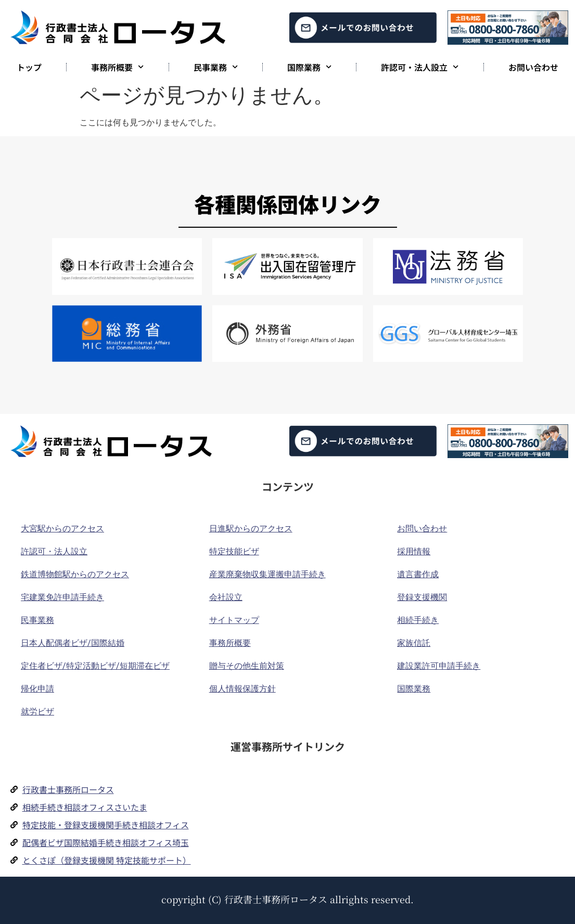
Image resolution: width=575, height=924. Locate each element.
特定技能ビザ (234, 551)
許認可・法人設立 (420, 67)
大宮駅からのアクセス (62, 529)
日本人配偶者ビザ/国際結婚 (73, 643)
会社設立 (226, 597)
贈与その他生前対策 (247, 666)
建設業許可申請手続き (439, 666)
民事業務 (216, 67)
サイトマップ (234, 620)
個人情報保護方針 (242, 689)
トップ (29, 67)
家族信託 (414, 643)
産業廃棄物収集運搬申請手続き (267, 574)
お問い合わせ (533, 67)
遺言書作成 (418, 574)
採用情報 (414, 551)
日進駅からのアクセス (251, 529)
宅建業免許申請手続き (62, 597)
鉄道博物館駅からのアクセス (75, 574)
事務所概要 (117, 67)
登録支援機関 (422, 597)
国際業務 (309, 67)
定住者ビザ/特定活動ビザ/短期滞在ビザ (95, 666)
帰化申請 (37, 689)
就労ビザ (37, 712)
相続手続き (418, 620)
